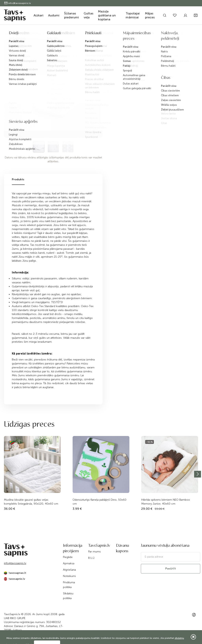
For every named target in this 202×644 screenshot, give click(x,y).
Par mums (94, 552)
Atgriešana (69, 570)
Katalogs (21, 34)
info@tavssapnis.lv (17, 3)
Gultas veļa (88, 15)
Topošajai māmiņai (133, 15)
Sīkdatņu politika (68, 596)
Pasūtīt (171, 569)
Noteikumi (69, 576)
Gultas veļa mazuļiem (41, 34)
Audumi (54, 15)
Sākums (8, 34)
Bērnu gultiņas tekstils (71, 34)
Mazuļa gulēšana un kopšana (107, 15)
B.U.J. (92, 558)
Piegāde (68, 557)
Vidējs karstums (113, 34)
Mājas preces (150, 15)
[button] (196, 15)
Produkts (18, 179)
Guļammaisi (94, 34)
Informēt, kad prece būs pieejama (144, 70)
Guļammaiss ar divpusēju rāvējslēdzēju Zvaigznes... (154, 34)
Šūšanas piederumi (72, 15)
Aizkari (38, 15)
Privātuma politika (69, 585)
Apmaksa (69, 563)
